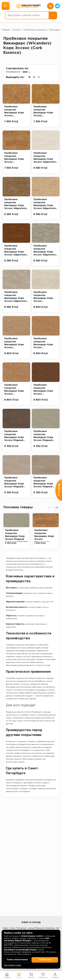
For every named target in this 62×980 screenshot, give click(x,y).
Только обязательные (17, 960)
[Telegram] (57, 6)
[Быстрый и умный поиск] (27, 15)
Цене (27, 72)
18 (29, 77)
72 (39, 77)
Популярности (13, 72)
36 (34, 77)
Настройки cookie (13, 965)
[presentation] (50, 508)
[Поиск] (53, 15)
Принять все (45, 960)
